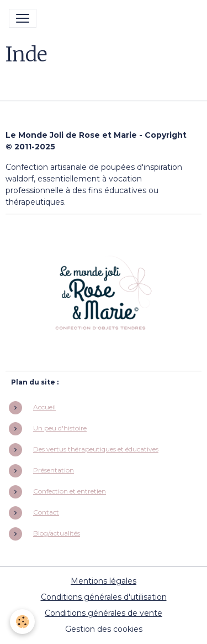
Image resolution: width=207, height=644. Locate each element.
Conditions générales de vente (104, 613)
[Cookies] (22, 622)
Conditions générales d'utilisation (104, 597)
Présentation (54, 470)
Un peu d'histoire (60, 428)
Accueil (44, 407)
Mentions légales (104, 581)
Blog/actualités (57, 533)
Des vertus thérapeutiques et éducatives (96, 449)
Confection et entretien (70, 491)
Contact (46, 512)
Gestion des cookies (104, 629)
